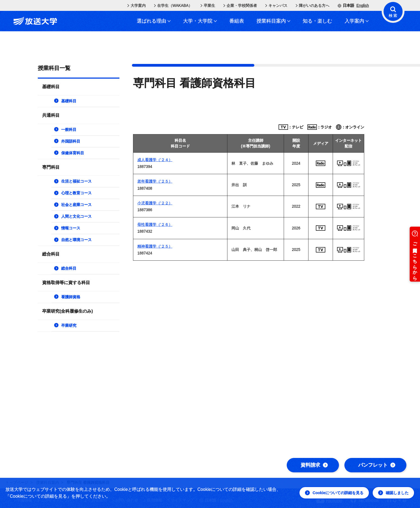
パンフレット (377, 465)
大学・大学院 (200, 21)
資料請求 (314, 465)
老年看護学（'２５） (155, 181)
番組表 (237, 21)
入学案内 (357, 21)
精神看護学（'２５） (155, 246)
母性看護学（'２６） (155, 224)
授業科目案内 (273, 21)
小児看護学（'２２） (155, 203)
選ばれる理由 (154, 21)
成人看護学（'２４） (155, 160)
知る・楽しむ (317, 21)
